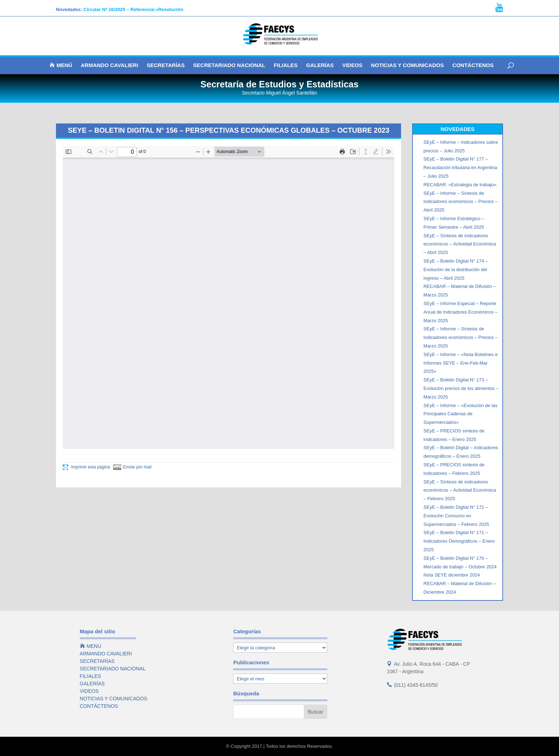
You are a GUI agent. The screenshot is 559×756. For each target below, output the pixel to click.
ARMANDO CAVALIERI (110, 65)
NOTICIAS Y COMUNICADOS (407, 65)
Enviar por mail (132, 467)
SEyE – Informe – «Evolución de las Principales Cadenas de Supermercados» (460, 414)
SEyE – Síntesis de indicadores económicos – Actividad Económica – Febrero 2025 (460, 490)
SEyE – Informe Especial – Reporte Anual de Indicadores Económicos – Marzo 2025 (460, 312)
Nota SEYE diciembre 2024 (452, 575)
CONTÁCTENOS (473, 65)
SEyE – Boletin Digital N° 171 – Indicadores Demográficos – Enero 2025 (459, 541)
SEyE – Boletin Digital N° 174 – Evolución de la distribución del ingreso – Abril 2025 (456, 270)
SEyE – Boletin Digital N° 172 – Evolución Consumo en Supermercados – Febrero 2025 (456, 516)
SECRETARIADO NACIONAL (229, 65)
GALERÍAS (320, 65)
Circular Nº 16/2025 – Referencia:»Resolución (133, 9)
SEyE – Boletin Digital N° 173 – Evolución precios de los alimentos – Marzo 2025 (461, 388)
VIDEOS (352, 65)
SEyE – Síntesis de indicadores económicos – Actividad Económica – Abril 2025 (460, 244)
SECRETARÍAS (166, 65)
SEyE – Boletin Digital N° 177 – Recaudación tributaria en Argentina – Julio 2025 (460, 168)
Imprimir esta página (86, 467)
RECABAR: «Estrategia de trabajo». (461, 185)
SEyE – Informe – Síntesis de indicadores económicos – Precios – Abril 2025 (461, 202)
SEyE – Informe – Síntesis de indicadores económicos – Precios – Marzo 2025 (461, 337)
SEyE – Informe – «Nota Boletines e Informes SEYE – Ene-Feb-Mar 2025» (461, 363)
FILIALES (286, 65)
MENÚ (61, 65)
